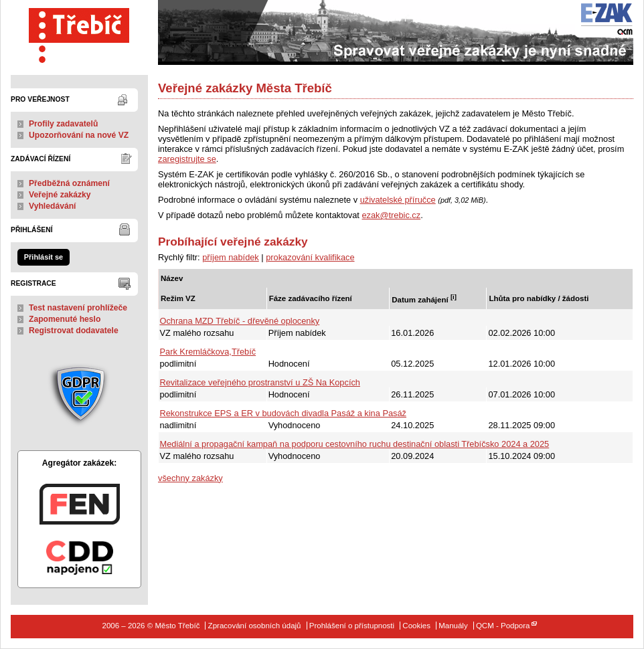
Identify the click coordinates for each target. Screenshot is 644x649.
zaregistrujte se (187, 159)
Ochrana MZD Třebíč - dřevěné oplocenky (240, 321)
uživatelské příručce (398, 200)
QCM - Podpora (503, 626)
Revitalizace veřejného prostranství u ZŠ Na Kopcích (260, 382)
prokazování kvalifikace (310, 257)
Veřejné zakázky (60, 195)
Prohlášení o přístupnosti (352, 626)
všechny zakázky (190, 478)
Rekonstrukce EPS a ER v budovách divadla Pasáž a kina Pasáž (283, 413)
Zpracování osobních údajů (255, 626)
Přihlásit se (44, 257)
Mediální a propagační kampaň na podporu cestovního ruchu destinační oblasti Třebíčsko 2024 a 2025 (355, 444)
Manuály (453, 626)
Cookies (416, 626)
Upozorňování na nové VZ (79, 135)
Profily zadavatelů (63, 124)
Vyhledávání (53, 206)
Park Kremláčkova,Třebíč (208, 352)
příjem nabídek (231, 257)
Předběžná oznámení (69, 183)
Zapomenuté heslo (65, 319)
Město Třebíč (79, 32)
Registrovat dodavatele (74, 331)
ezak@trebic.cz (391, 215)
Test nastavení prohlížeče (78, 308)
